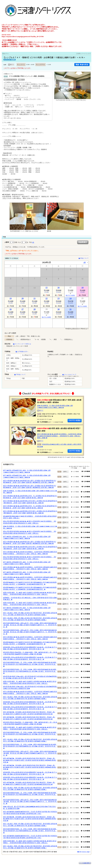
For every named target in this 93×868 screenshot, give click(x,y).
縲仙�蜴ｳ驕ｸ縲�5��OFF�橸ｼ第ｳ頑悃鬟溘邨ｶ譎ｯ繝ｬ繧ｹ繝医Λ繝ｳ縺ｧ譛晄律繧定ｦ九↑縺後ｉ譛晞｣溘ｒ (30, 517)
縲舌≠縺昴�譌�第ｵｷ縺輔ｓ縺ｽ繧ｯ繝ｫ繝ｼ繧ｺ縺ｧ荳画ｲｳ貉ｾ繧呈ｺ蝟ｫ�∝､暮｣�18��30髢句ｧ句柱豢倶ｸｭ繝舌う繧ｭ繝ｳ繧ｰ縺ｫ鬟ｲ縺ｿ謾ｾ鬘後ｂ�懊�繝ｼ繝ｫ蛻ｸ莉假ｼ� (30, 760)
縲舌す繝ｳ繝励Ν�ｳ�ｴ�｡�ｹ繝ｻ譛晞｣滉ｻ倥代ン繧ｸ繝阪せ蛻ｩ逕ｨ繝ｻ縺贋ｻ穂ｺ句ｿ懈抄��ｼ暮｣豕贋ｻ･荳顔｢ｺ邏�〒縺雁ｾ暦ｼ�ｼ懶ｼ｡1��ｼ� (30, 497)
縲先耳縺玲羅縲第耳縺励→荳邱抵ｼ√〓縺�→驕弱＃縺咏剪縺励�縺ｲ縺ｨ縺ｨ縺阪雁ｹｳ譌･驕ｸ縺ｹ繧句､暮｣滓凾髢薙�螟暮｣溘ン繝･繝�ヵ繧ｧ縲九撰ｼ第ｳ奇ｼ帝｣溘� (30, 664)
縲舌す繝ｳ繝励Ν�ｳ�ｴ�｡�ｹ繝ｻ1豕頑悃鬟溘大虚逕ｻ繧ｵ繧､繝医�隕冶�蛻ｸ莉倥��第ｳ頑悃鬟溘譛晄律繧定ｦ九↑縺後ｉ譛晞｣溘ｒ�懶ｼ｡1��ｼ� (59, 436)
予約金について (21, 374)
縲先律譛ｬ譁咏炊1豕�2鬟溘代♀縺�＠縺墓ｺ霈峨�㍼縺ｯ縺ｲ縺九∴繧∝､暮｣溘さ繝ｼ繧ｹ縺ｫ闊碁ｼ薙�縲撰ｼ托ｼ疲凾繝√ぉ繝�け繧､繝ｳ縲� (30, 653)
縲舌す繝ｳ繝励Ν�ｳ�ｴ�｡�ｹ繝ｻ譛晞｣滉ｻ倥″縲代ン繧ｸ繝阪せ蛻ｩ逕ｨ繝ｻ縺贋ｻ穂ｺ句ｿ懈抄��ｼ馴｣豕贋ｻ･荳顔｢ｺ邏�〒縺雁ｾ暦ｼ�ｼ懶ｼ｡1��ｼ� (30, 502)
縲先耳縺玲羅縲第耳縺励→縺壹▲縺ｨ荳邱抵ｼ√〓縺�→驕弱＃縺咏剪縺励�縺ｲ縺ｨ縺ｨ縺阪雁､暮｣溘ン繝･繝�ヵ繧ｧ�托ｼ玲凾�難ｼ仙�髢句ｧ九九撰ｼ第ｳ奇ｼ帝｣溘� (30, 625)
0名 (33, 242)
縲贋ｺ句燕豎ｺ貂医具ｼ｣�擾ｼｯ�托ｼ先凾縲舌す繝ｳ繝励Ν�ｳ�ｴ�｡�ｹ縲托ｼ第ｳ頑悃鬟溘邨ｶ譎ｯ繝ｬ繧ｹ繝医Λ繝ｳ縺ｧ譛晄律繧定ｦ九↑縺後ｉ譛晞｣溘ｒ (30, 594)
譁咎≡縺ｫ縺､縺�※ (85, 852)
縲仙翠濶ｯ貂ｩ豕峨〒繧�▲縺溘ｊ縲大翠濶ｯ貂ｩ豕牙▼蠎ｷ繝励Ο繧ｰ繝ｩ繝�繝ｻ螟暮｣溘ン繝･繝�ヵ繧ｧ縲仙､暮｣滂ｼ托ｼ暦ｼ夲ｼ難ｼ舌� (30, 677)
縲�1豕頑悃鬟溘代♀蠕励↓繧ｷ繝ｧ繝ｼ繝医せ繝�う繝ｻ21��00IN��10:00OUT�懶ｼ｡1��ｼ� (55, 407)
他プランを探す (70, 295)
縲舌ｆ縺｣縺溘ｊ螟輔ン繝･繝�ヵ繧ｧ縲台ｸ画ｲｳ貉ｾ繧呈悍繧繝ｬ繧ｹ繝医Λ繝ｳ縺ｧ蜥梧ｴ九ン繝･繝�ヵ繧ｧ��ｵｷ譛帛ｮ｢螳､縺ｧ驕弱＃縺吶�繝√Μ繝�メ (30, 614)
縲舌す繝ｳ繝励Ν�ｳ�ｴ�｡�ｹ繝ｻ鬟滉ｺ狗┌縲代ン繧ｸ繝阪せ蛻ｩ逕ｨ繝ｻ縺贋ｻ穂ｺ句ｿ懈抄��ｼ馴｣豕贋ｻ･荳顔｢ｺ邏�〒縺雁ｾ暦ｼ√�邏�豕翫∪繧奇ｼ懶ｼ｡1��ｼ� (30, 482)
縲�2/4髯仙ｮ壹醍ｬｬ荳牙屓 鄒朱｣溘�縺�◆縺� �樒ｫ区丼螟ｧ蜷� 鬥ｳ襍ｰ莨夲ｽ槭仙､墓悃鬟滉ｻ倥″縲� (30, 808)
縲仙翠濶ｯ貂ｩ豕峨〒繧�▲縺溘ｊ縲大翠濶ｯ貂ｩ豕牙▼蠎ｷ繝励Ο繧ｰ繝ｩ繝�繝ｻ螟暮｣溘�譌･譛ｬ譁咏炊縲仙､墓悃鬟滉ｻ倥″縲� (30, 688)
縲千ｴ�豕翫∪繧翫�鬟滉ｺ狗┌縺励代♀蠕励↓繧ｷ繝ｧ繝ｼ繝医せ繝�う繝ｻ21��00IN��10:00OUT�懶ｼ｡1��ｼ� (27, 471)
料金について (85, 258)
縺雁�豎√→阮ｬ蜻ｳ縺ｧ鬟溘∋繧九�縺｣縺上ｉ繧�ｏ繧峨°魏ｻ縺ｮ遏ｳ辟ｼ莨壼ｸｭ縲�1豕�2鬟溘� (30, 599)
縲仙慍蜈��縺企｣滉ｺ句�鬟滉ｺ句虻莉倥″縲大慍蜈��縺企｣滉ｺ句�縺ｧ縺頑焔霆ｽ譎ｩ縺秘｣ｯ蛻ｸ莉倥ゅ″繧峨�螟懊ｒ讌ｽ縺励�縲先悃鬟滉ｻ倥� (30, 583)
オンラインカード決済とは (23, 344)
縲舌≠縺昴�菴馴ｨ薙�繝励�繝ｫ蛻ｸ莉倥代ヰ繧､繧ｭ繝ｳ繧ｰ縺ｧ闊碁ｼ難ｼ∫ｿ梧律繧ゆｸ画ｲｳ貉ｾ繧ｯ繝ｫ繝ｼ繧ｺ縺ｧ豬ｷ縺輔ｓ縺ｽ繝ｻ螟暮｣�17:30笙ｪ (30, 813)
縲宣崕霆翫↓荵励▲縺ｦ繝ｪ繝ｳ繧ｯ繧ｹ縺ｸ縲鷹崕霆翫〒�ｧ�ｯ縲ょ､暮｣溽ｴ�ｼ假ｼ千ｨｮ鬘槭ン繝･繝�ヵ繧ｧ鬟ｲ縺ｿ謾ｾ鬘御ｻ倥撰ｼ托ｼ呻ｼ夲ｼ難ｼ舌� (30, 703)
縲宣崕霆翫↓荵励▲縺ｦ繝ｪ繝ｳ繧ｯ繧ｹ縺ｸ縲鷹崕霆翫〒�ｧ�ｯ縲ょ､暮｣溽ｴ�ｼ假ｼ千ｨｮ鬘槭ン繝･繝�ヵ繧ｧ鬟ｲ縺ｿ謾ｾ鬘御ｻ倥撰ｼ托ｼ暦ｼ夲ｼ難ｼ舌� (30, 648)
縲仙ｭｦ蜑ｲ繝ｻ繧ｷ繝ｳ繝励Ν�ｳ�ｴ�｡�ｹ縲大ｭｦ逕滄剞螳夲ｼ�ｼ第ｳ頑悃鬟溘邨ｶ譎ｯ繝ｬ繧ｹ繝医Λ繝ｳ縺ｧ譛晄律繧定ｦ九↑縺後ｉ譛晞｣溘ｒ (30, 522)
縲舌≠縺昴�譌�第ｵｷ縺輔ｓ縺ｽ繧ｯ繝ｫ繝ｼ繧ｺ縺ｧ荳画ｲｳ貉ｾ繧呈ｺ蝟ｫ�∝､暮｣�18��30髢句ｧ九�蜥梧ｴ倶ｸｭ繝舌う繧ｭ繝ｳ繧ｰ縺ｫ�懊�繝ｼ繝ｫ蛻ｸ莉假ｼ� (29, 713)
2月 (85, 263)
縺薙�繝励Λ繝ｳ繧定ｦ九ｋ (75, 421)
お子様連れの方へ (23, 352)
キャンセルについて (70, 374)
